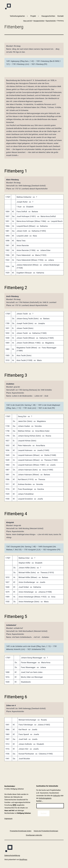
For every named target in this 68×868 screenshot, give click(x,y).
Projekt (33, 16)
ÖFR (14, 805)
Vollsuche (56, 796)
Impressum (8, 819)
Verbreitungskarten (17, 16)
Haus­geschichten (48, 16)
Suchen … (40, 801)
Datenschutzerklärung (12, 855)
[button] (21, 831)
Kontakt (61, 16)
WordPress (23, 859)
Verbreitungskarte (45, 798)
